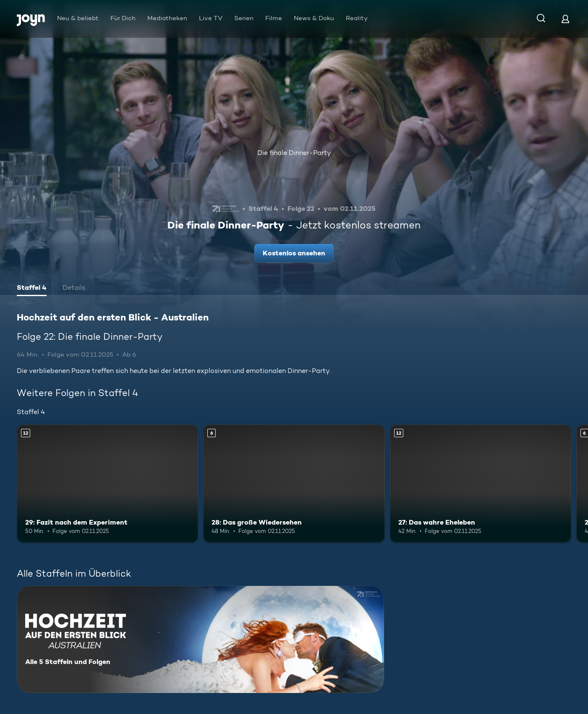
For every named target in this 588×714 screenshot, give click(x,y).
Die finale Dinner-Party (294, 153)
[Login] (565, 19)
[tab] (32, 289)
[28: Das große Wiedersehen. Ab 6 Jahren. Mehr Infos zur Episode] (294, 484)
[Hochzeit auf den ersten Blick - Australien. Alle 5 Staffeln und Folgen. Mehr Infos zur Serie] (200, 639)
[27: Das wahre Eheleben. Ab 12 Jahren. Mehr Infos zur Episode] (481, 484)
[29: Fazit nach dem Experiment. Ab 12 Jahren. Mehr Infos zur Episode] (107, 484)
